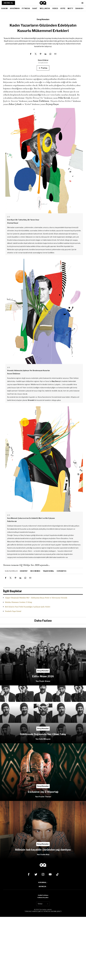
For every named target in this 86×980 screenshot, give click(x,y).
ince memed (35, 571)
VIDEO (55, 8)
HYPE (63, 8)
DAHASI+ (80, 8)
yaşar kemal (48, 571)
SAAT (35, 8)
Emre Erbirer (43, 60)
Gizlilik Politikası (43, 895)
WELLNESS (45, 8)
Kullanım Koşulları (43, 897)
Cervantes (61, 571)
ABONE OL (8, 3)
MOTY (70, 8)
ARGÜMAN (15, 8)
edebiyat (24, 571)
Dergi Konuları (43, 19)
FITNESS (26, 8)
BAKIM (5, 8)
